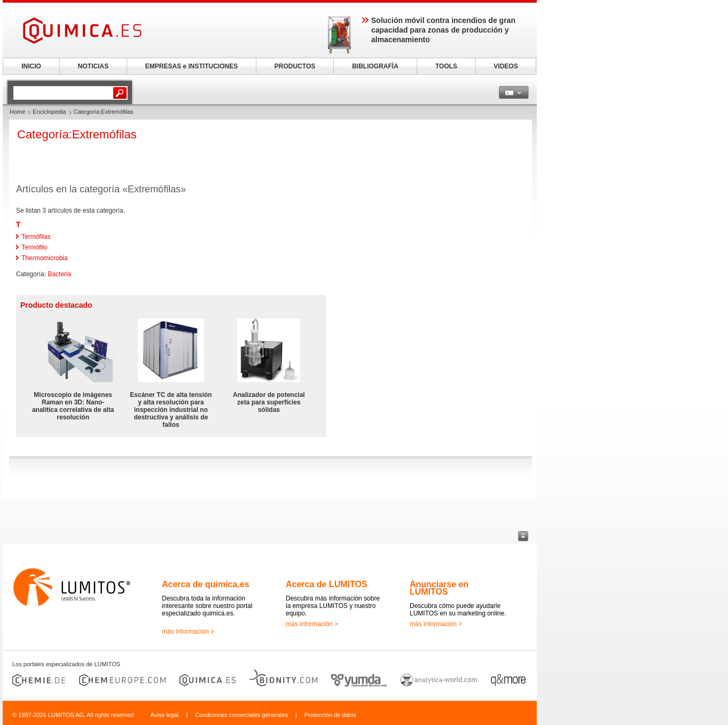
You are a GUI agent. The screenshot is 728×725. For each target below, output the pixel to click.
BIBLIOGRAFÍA (375, 66)
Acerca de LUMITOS (327, 584)
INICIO (31, 66)
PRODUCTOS (295, 66)
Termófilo (34, 247)
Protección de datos (330, 715)
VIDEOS (506, 66)
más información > (188, 632)
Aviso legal (164, 715)
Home (17, 112)
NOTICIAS (93, 66)
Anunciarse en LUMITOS (439, 588)
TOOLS (446, 66)
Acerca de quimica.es (206, 584)
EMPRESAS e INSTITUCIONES (191, 66)
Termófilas (36, 237)
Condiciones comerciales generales (241, 715)
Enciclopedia (49, 112)
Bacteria (59, 274)
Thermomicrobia (45, 258)
